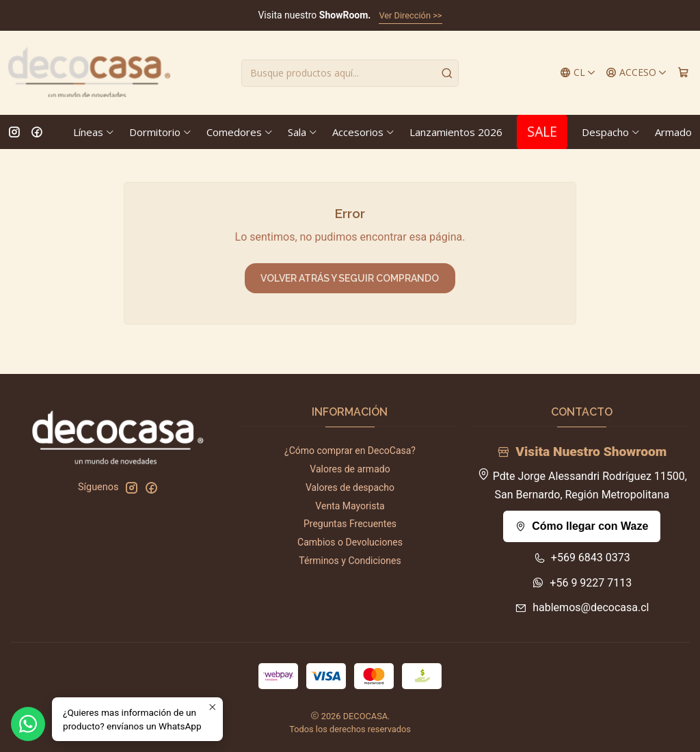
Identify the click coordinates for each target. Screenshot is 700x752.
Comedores (240, 132)
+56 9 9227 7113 (582, 583)
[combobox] (350, 73)
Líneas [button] (94, 132)
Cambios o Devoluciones (350, 542)
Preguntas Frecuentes (350, 524)
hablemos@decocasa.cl (582, 607)
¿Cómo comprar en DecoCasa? (350, 451)
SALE (542, 132)
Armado (673, 132)
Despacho (611, 132)
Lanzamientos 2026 (456, 132)
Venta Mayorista (350, 506)
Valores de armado (350, 469)
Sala (303, 132)
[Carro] (683, 73)
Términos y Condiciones (350, 561)
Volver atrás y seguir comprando (350, 278)
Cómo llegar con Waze (582, 526)
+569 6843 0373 (582, 558)
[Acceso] (636, 73)
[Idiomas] (578, 73)
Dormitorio (161, 132)
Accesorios (364, 132)
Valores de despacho (350, 487)
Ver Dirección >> (410, 15)
